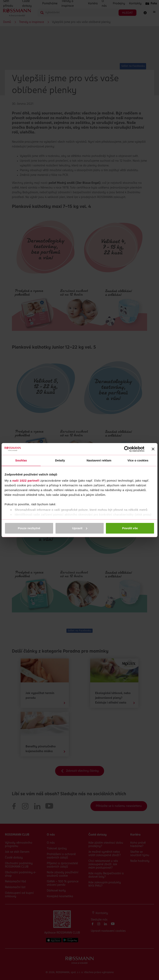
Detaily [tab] (60, 460)
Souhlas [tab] (21, 460)
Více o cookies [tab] (138, 460)
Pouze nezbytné (29, 528)
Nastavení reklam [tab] (99, 460)
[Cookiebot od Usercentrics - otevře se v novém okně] (127, 449)
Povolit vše (130, 528)
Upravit (80, 528)
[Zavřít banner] (153, 449)
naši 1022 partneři (26, 481)
